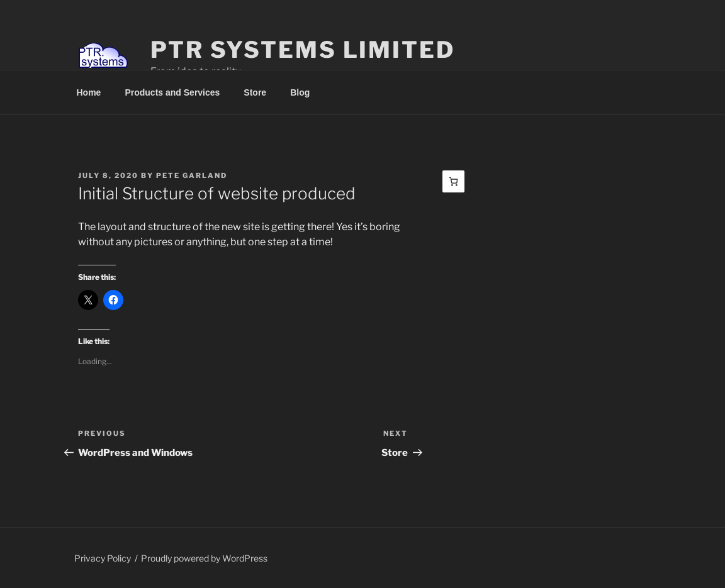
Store (255, 92)
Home (89, 92)
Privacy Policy (103, 558)
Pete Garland (192, 175)
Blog (300, 92)
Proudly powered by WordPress (204, 558)
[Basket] (453, 181)
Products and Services (172, 92)
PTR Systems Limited (303, 50)
